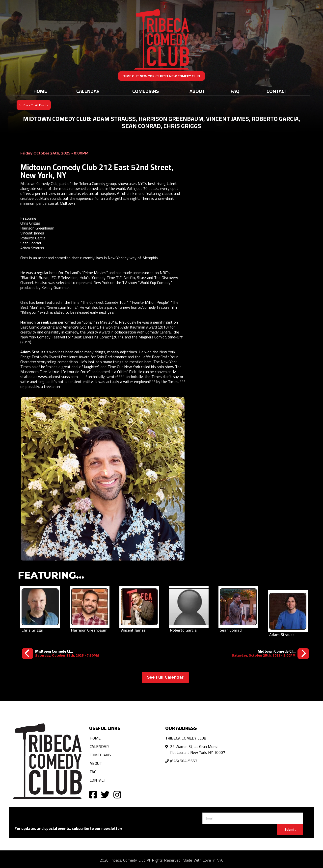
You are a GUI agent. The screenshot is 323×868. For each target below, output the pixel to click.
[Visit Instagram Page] (117, 794)
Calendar (88, 91)
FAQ (235, 91)
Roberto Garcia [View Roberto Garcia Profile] (183, 630)
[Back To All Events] (34, 104)
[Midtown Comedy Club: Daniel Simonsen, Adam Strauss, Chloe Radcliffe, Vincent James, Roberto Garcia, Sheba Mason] (270, 653)
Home (40, 91)
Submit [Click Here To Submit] (290, 829)
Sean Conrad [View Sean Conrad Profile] (231, 630)
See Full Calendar (165, 677)
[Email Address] (253, 818)
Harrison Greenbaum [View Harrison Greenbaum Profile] (89, 630)
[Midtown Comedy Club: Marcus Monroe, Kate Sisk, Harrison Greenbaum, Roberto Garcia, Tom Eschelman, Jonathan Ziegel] (60, 653)
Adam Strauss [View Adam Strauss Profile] (282, 635)
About (197, 91)
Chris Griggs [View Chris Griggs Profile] (32, 630)
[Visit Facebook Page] (93, 794)
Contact (277, 91)
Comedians (146, 91)
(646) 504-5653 (184, 761)
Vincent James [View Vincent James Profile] (133, 630)
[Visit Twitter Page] (105, 794)
